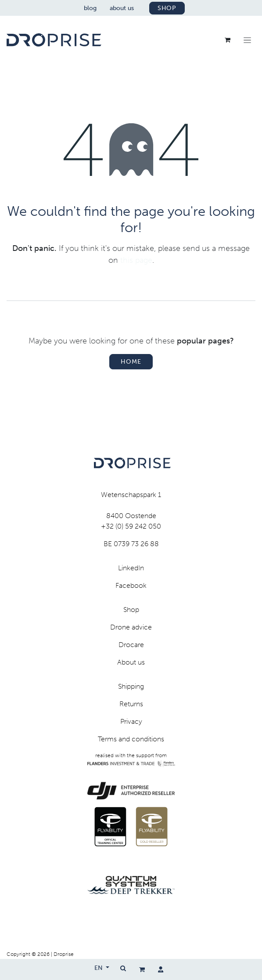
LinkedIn (131, 568)
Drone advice (131, 627)
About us (131, 662)
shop (167, 8)
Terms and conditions (131, 739)
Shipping (131, 686)
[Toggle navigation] (247, 40)
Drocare (131, 645)
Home (131, 362)
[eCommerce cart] (142, 969)
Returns (131, 704)
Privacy (131, 721)
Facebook (131, 585)
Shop (131, 610)
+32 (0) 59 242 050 (131, 526)
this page (136, 260)
